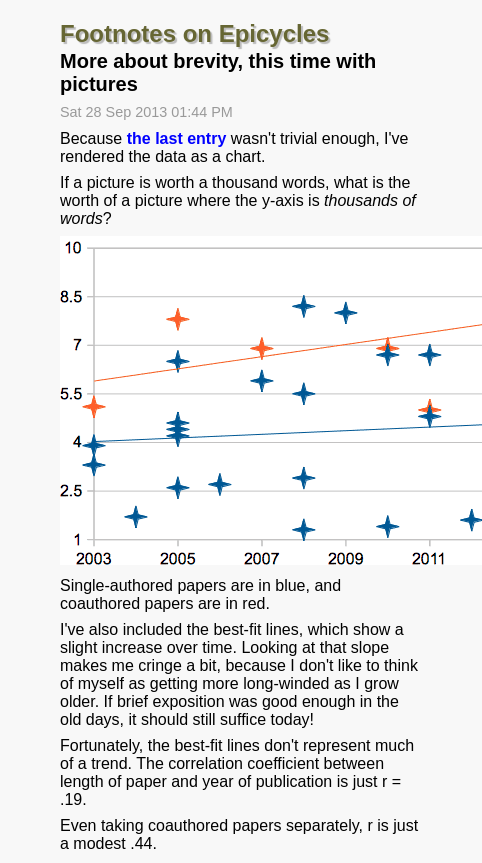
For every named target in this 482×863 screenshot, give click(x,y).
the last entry (177, 138)
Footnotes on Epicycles (194, 33)
